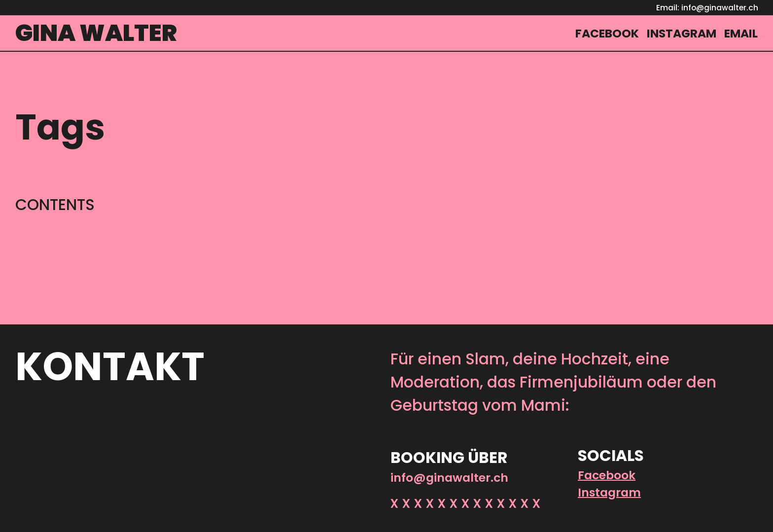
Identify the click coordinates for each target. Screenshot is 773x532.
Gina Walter (96, 33)
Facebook (607, 475)
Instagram (609, 492)
